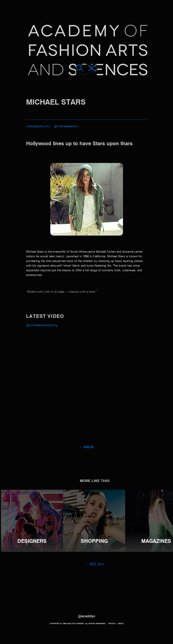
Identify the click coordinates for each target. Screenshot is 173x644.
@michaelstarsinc (66, 126)
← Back (87, 447)
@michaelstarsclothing (42, 325)
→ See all (95, 564)
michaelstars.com (38, 126)
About (121, 624)
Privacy (112, 624)
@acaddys (86, 616)
